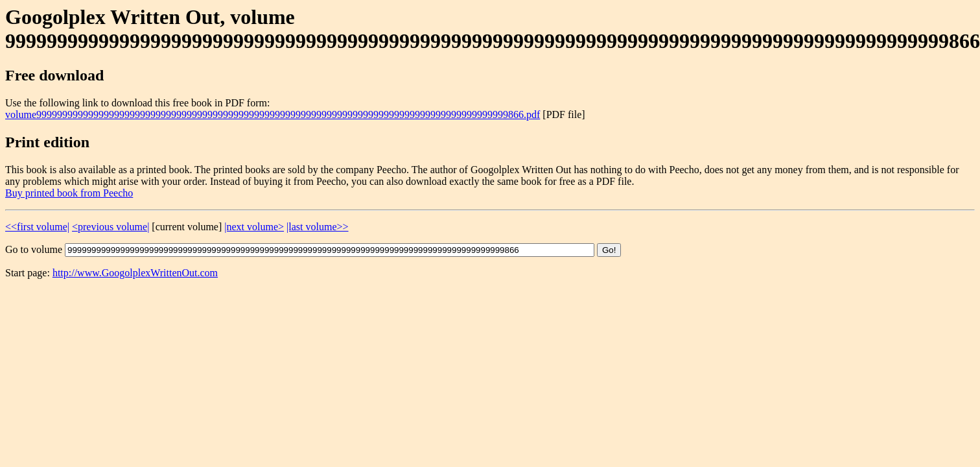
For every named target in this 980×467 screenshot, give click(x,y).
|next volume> (254, 227)
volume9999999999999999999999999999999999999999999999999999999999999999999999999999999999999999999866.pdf (273, 114)
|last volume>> (317, 227)
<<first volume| (37, 227)
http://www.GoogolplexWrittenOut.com (135, 273)
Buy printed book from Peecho (69, 193)
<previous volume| (111, 227)
